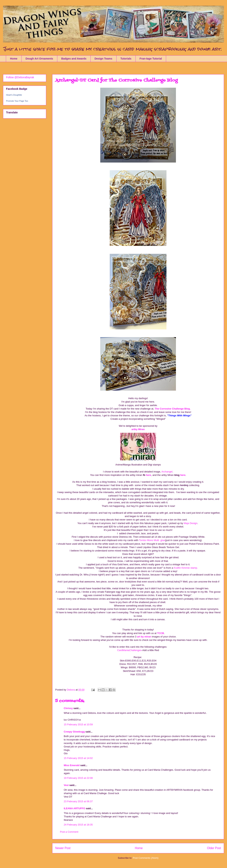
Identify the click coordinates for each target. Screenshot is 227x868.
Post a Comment (69, 832)
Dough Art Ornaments (39, 59)
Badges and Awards (74, 59)
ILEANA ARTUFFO (74, 808)
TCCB (161, 633)
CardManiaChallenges (129, 650)
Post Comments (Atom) (146, 858)
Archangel (167, 472)
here (148, 475)
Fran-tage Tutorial (151, 59)
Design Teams (103, 59)
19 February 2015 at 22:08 (78, 778)
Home (14, 59)
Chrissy (68, 708)
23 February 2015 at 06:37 (78, 801)
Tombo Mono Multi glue (152, 540)
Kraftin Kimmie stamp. (185, 568)
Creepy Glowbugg (74, 732)
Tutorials (126, 59)
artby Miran (138, 429)
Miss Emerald (72, 765)
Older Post (214, 848)
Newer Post (63, 848)
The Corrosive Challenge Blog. (173, 409)
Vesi (66, 785)
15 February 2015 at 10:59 (78, 724)
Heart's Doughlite (14, 95)
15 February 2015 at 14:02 (78, 758)
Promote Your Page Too (17, 101)
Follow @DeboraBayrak (20, 77)
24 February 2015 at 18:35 (78, 825)
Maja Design (190, 523)
